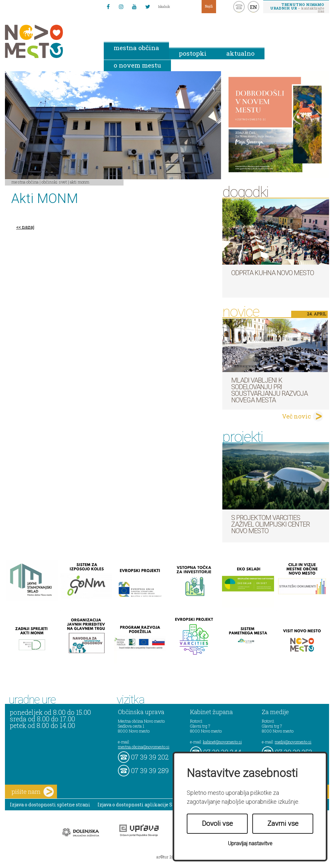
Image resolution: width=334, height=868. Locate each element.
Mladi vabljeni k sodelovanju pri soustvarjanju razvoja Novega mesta (269, 390)
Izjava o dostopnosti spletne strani (50, 805)
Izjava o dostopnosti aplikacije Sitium (142, 805)
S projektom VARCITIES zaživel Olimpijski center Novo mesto (270, 524)
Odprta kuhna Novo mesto (273, 273)
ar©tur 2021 (167, 857)
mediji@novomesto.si (293, 742)
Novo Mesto (49, 41)
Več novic (296, 416)
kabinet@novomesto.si (222, 742)
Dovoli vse (217, 824)
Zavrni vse (283, 824)
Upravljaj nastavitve (250, 843)
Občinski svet (54, 182)
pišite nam (33, 792)
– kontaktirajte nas (297, 8)
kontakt (239, 7)
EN (254, 7)
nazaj (28, 227)
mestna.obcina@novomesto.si (144, 747)
